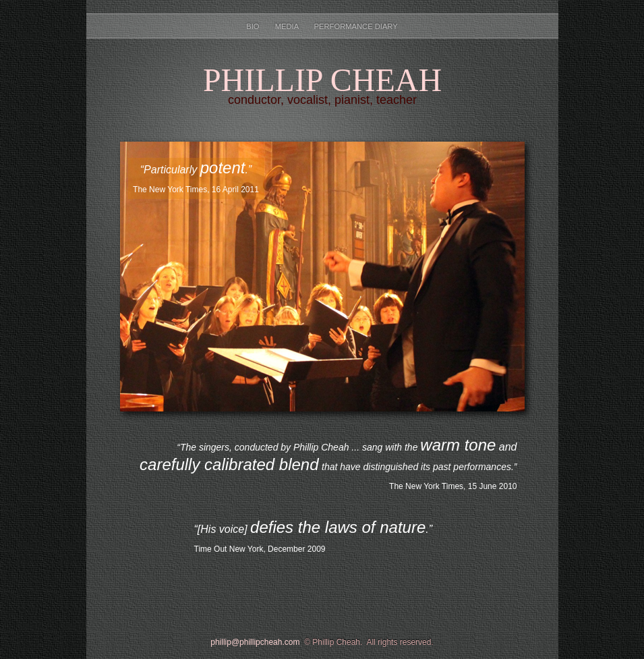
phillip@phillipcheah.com (255, 642)
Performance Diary (356, 26)
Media (288, 26)
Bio (254, 26)
